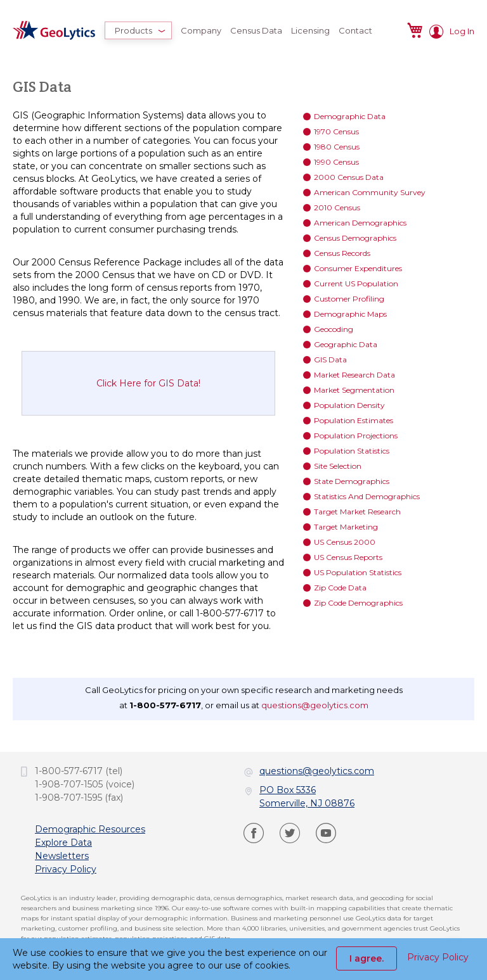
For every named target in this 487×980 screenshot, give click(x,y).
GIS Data (330, 360)
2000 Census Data (349, 177)
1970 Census (336, 131)
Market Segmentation (354, 390)
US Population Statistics (358, 572)
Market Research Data (354, 375)
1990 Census (336, 162)
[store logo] (54, 30)
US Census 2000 (345, 542)
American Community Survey (370, 192)
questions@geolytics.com (315, 705)
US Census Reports (348, 557)
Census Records (342, 253)
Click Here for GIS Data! (148, 383)
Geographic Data (346, 344)
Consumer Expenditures (358, 268)
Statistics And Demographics (367, 496)
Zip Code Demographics (358, 603)
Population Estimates (354, 420)
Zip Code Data (340, 588)
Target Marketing (346, 527)
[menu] (241, 30)
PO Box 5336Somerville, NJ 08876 (307, 797)
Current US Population (356, 283)
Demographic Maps (350, 314)
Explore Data (63, 843)
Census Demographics (355, 238)
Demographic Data (350, 116)
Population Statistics (352, 451)
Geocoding (334, 329)
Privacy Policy (66, 869)
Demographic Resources (90, 829)
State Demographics (352, 481)
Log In (462, 31)
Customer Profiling (349, 299)
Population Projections (356, 436)
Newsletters (62, 856)
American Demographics (360, 223)
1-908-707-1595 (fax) (79, 798)
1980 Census (337, 147)
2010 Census (337, 207)
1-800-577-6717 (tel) (79, 771)
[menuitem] (138, 30)
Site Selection (338, 466)
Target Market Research (357, 512)
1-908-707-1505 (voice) (85, 784)
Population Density (349, 405)
